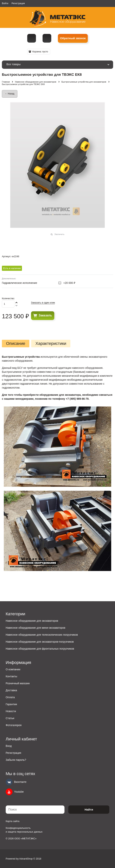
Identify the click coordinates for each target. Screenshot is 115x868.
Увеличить (59, 234)
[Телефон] (32, 38)
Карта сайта (12, 821)
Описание (16, 344)
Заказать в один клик (43, 303)
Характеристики (51, 344)
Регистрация (18, 3)
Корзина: (40, 52)
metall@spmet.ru (47, 38)
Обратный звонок (73, 38)
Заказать (45, 315)
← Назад (10, 94)
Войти (5, 3)
